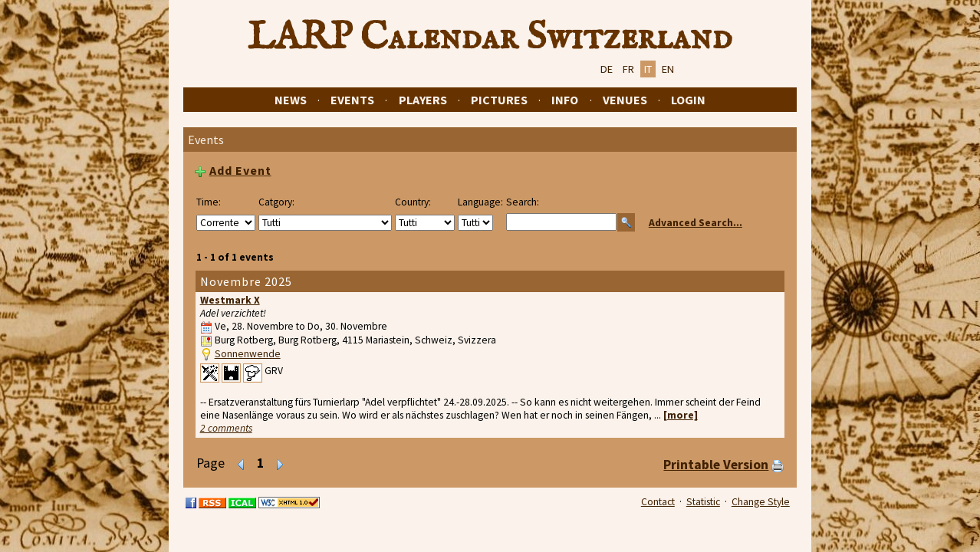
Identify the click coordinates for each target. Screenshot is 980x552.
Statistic (703, 502)
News (291, 100)
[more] (681, 415)
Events (352, 100)
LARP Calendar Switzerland (490, 38)
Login (688, 100)
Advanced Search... (696, 223)
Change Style (761, 502)
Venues (625, 100)
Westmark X (230, 300)
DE (607, 69)
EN (668, 69)
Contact (658, 502)
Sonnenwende (248, 354)
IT (648, 69)
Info (565, 100)
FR (628, 69)
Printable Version (716, 465)
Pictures (499, 100)
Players (423, 100)
